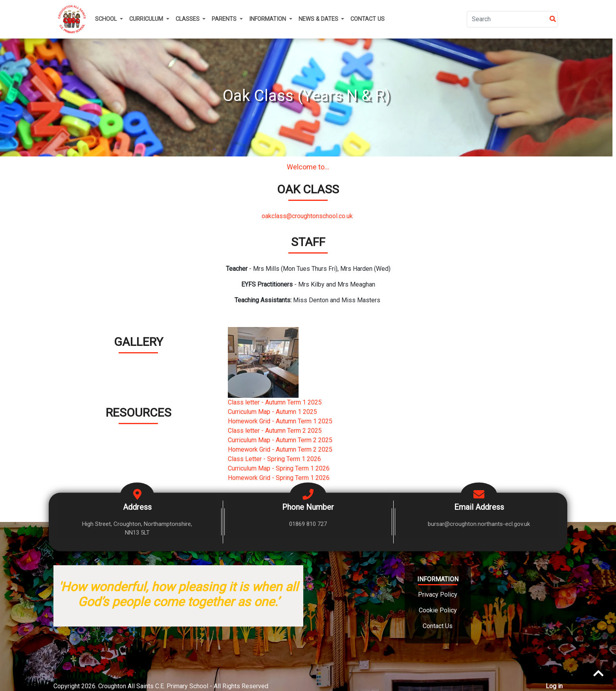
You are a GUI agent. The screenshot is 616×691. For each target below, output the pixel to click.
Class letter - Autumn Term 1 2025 (275, 402)
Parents (225, 19)
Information (268, 19)
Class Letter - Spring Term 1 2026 (274, 459)
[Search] (508, 19)
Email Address (479, 507)
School (107, 19)
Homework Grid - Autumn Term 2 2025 (280, 449)
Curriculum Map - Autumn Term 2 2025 (280, 440)
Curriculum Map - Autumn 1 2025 (272, 412)
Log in (554, 686)
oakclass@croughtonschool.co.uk (308, 216)
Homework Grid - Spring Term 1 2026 (279, 478)
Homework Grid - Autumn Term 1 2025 (280, 421)
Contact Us (368, 19)
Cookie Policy (438, 610)
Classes (188, 19)
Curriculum (147, 19)
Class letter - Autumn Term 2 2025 (275, 431)
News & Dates (319, 19)
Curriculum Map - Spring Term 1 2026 (279, 468)
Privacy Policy (438, 595)
